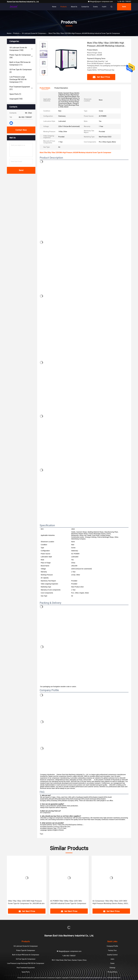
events (95, 7)
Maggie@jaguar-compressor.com (100, 2)
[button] (44, 75)
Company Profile (112, 946)
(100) (18, 49)
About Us (74, 7)
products (16, 33)
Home (54, 7)
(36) (20, 56)
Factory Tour (112, 950)
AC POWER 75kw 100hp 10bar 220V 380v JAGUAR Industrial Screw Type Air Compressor (68, 902)
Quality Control (112, 955)
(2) (21, 71)
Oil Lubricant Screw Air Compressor (34, 33)
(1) (15, 94)
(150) (16, 99)
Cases (112, 963)
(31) (20, 88)
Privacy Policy (112, 972)
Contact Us (85, 7)
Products (64, 7)
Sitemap (112, 968)
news (112, 959)
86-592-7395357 (124, 2)
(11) (20, 64)
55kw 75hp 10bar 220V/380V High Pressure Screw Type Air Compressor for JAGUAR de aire (26, 902)
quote (124, 7)
